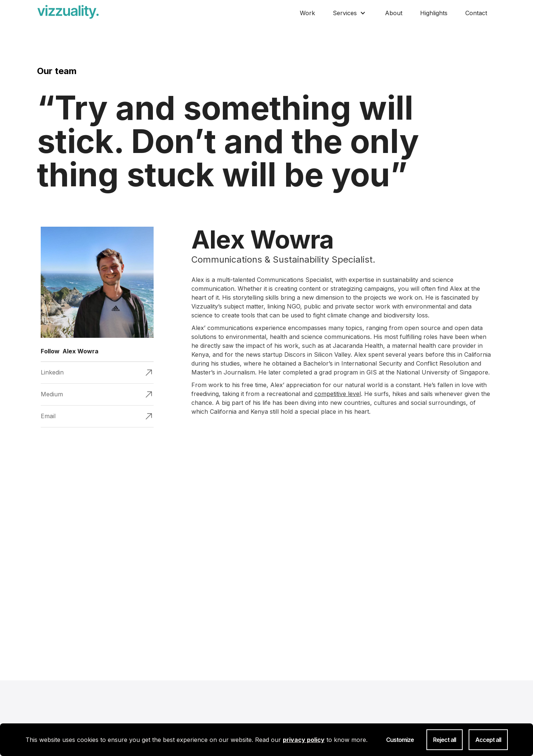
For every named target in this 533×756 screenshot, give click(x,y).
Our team (57, 71)
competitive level (338, 394)
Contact (476, 13)
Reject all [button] (445, 740)
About (394, 13)
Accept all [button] (488, 740)
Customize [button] (400, 740)
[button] (350, 12)
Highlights (434, 13)
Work (307, 13)
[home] (68, 12)
